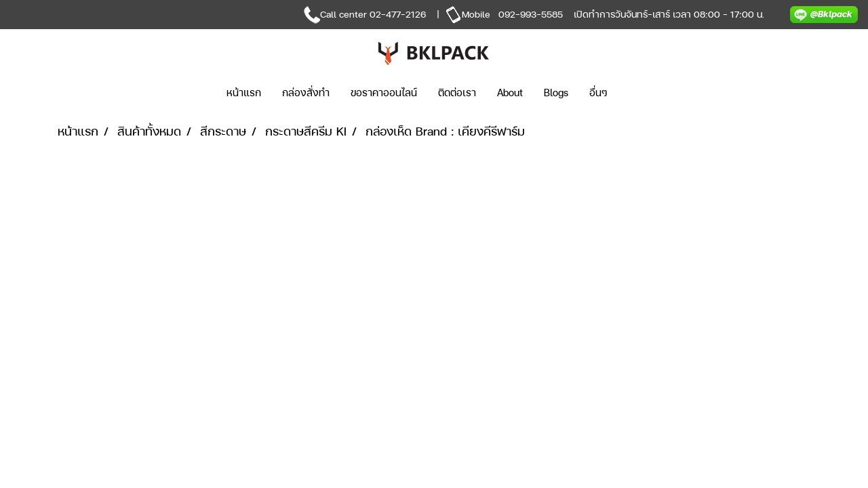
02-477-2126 (398, 14)
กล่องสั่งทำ (306, 93)
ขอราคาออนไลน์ (384, 93)
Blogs (556, 93)
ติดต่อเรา (457, 93)
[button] (638, 93)
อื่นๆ (598, 93)
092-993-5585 (531, 14)
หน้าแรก (244, 93)
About (510, 93)
